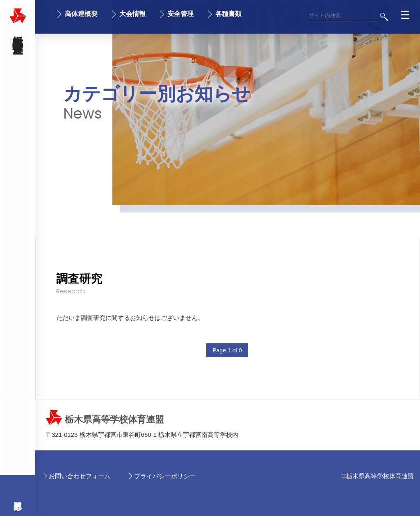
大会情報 (132, 14)
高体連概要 (81, 14)
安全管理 (180, 14)
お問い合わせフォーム (80, 476)
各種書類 (228, 14)
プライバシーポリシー (165, 476)
